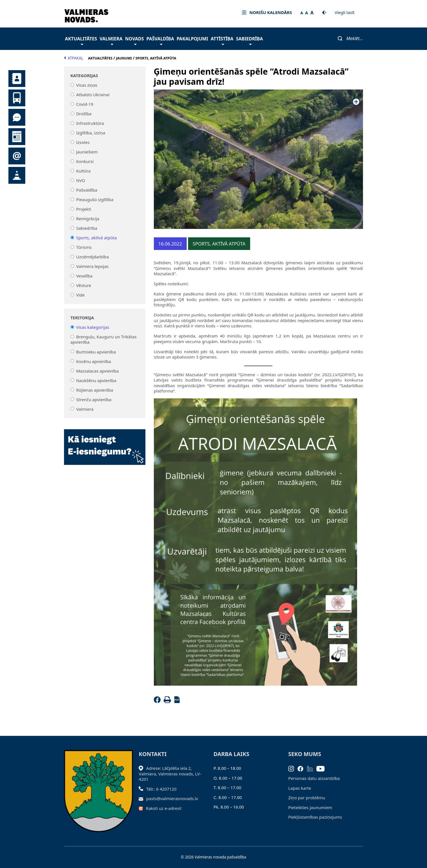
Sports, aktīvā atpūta (96, 238)
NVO (81, 180)
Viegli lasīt (345, 12)
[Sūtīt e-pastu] (142, 798)
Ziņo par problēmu (307, 798)
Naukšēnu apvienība (96, 380)
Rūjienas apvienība (95, 390)
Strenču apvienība (94, 399)
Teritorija (82, 318)
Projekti (84, 209)
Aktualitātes (81, 40)
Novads (135, 40)
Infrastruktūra (90, 123)
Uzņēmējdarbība (93, 257)
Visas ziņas (87, 85)
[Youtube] (322, 768)
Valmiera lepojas (92, 266)
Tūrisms (84, 247)
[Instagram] (293, 768)
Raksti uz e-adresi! (164, 808)
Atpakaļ (74, 58)
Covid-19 (85, 104)
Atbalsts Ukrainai (93, 95)
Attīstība (222, 40)
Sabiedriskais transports (17, 98)
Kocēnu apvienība (94, 361)
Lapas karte (300, 788)
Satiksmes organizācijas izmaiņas (17, 175)
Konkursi (85, 161)
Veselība (84, 276)
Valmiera (111, 40)
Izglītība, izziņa (91, 133)
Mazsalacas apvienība (97, 371)
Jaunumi (17, 137)
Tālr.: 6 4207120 (161, 789)
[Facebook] (158, 701)
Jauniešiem (87, 152)
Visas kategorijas (93, 327)
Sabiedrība (250, 40)
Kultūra (83, 171)
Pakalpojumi (192, 39)
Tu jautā (17, 117)
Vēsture (84, 285)
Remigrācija (88, 219)
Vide (80, 295)
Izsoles (83, 142)
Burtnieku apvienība (96, 352)
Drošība (84, 114)
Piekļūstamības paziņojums (315, 817)
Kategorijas (84, 76)
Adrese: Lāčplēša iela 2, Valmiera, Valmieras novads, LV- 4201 (170, 774)
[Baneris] (105, 444)
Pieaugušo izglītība (95, 199)
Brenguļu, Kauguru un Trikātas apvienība (104, 339)
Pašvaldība (160, 40)
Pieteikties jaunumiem (17, 156)
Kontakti (17, 79)
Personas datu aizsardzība (314, 778)
